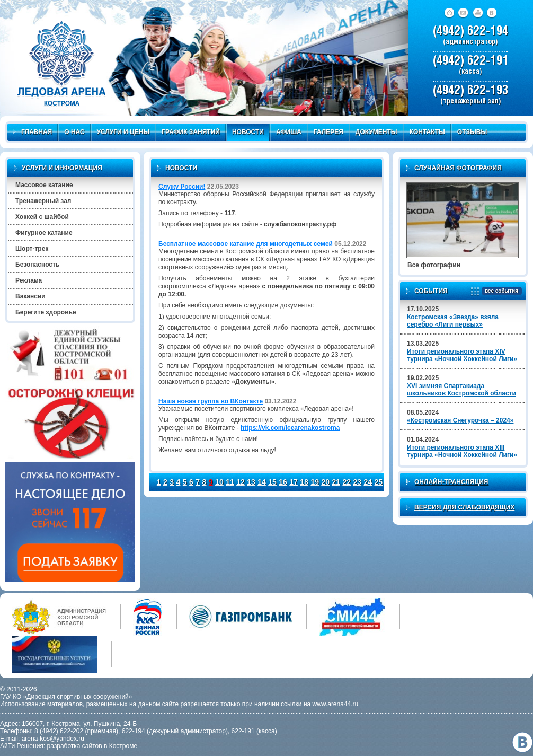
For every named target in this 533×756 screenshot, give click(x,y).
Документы (376, 132)
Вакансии (30, 296)
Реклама (29, 280)
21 (336, 482)
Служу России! (182, 187)
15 (272, 482)
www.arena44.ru (336, 704)
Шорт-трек (32, 249)
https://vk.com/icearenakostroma (290, 428)
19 (315, 482)
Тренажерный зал (43, 201)
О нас (74, 132)
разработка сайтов (75, 746)
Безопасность (37, 265)
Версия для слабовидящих (464, 507)
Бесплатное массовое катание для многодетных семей (246, 244)
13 (251, 482)
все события (500, 291)
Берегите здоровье (46, 312)
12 (241, 482)
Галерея (328, 132)
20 (325, 482)
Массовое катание (44, 185)
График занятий (191, 132)
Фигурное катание (44, 233)
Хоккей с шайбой (42, 217)
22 (347, 482)
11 (230, 482)
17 (294, 482)
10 (219, 482)
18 (304, 482)
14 (262, 482)
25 (379, 482)
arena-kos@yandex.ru (53, 739)
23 (358, 482)
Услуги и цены (123, 132)
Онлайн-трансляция (451, 482)
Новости (248, 132)
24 (368, 482)
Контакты (427, 132)
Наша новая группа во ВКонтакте (211, 401)
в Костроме (121, 746)
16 (283, 482)
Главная (32, 132)
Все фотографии (434, 265)
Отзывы (472, 132)
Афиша (289, 132)
